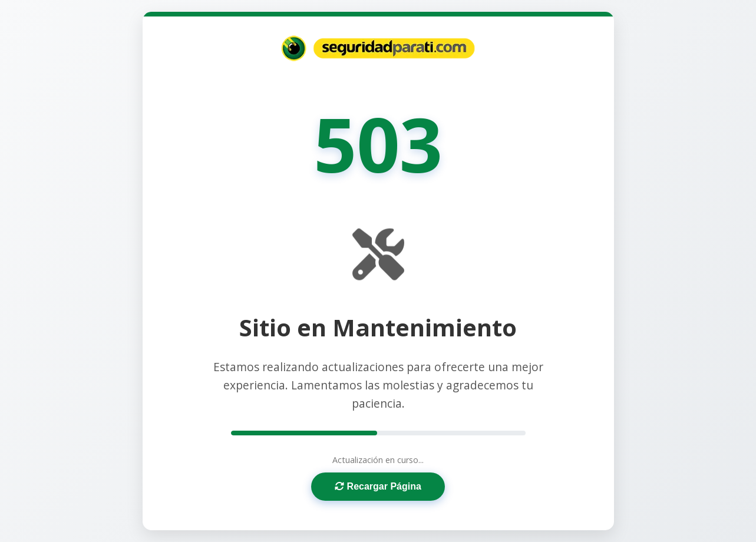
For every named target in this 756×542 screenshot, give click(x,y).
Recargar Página (378, 486)
